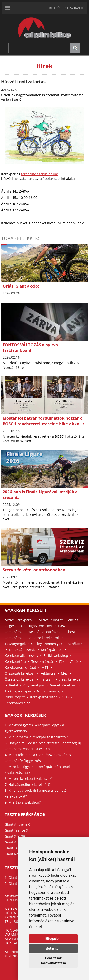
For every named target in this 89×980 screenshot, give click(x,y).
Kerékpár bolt (52, 650)
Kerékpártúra (15, 661)
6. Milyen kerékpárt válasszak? (29, 779)
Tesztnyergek (15, 644)
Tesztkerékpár (42, 661)
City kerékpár (34, 685)
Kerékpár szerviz (22, 650)
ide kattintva (64, 921)
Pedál (14, 685)
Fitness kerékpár (69, 679)
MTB (45, 667)
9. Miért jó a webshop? (23, 802)
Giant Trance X (16, 830)
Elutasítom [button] (53, 948)
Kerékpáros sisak (44, 697)
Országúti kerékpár (20, 673)
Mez (64, 673)
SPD (66, 697)
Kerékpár (75, 644)
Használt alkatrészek (44, 632)
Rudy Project (15, 697)
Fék (62, 661)
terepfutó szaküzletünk (39, 174)
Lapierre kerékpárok (44, 638)
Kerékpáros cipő (18, 703)
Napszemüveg (48, 691)
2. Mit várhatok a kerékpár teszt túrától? (36, 737)
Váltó (74, 661)
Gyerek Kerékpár (63, 685)
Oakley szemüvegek (47, 644)
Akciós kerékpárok (19, 620)
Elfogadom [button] (53, 939)
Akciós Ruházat (51, 620)
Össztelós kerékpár (20, 679)
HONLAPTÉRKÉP (17, 930)
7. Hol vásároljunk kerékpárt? (28, 784)
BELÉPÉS (55, 8)
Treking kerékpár (18, 691)
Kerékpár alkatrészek (21, 656)
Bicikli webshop (56, 656)
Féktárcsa (48, 673)
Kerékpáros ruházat (20, 667)
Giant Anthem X (17, 824)
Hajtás (45, 679)
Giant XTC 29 (15, 836)
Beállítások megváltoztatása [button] (53, 961)
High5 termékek (40, 626)
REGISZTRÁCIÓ (74, 8)
